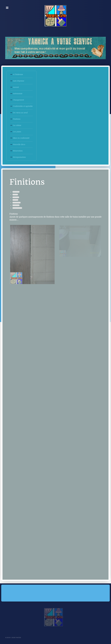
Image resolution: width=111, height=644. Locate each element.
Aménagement (17, 208)
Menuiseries (17, 203)
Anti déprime (19, 81)
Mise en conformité (21, 138)
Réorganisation (19, 157)
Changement (19, 100)
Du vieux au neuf (20, 113)
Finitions (17, 119)
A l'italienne (18, 74)
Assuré (16, 87)
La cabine (17, 125)
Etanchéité (16, 205)
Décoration (16, 192)
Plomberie (16, 197)
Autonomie (18, 94)
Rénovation (18, 151)
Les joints (17, 132)
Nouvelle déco (19, 145)
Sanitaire (15, 200)
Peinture (15, 195)
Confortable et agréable (23, 106)
